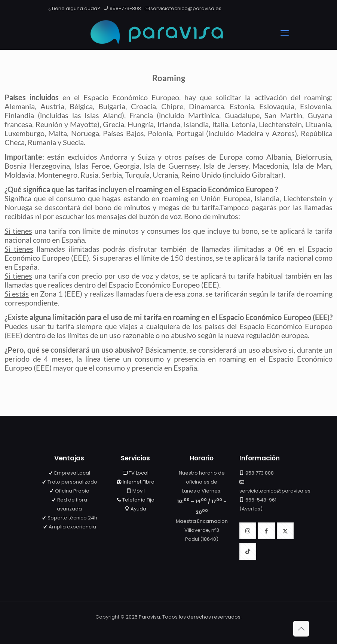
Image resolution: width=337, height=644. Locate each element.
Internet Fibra (139, 482)
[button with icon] (248, 531)
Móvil (139, 491)
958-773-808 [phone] (125, 8)
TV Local (139, 473)
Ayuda (138, 509)
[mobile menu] (285, 33)
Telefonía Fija (138, 500)
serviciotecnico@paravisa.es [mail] (186, 8)
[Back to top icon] (301, 629)
